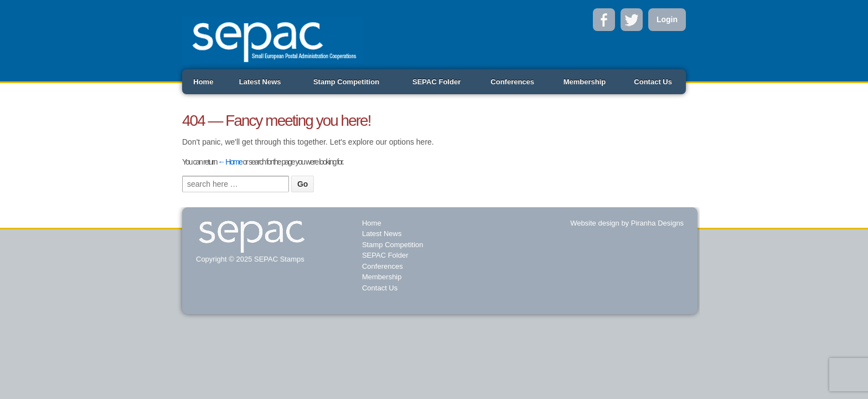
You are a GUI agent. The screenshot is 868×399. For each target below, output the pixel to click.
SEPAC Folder (436, 82)
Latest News (260, 82)
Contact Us (653, 82)
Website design (595, 223)
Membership (585, 82)
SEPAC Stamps (278, 259)
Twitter (632, 20)
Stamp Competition (346, 82)
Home (203, 82)
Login (667, 19)
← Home (229, 162)
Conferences (512, 82)
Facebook (604, 20)
